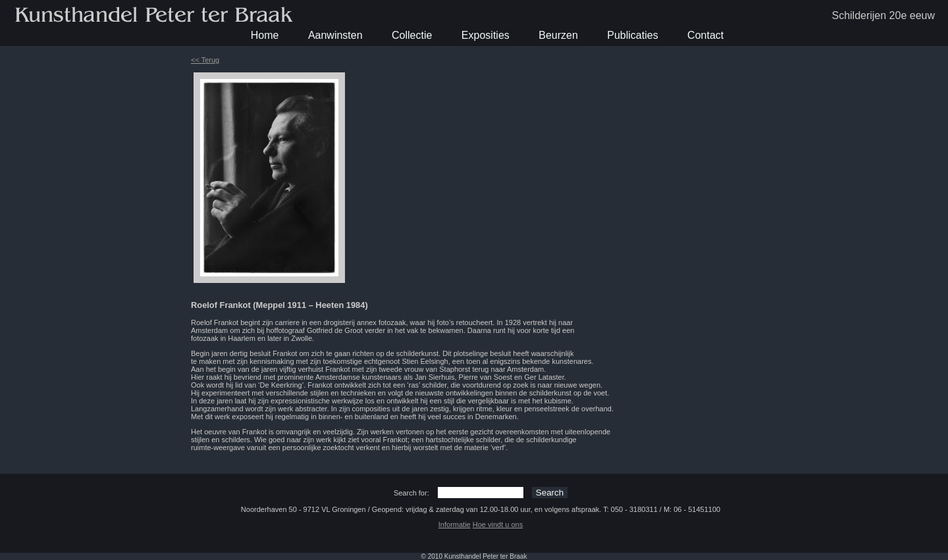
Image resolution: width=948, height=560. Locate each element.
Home (265, 35)
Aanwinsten (335, 35)
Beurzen (558, 35)
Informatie (455, 524)
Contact (705, 35)
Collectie (412, 35)
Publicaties (632, 35)
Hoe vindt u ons (498, 524)
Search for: (411, 493)
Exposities (486, 35)
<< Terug (205, 60)
